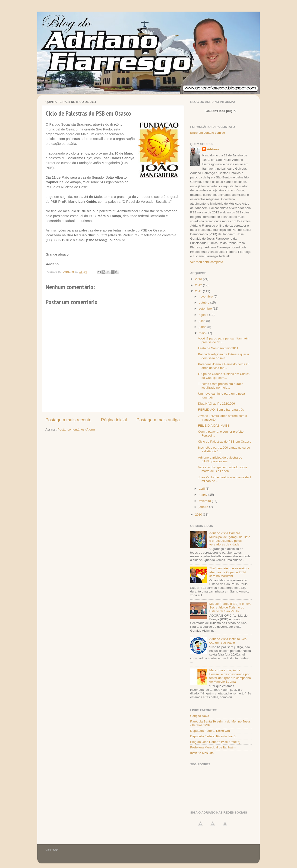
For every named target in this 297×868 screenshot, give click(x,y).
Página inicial (114, 420)
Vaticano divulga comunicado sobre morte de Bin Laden (223, 469)
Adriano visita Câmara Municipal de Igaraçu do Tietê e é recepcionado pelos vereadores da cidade (230, 539)
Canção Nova (200, 716)
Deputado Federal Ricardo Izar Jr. (214, 736)
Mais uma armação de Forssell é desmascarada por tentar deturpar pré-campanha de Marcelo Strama (230, 676)
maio (203, 333)
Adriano (213, 149)
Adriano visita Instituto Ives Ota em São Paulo (228, 641)
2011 (199, 291)
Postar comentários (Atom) (76, 429)
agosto (204, 315)
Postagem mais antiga (158, 420)
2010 (199, 515)
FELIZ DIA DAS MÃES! (214, 426)
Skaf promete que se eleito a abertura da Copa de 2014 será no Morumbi (229, 572)
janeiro (204, 507)
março (204, 495)
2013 (199, 279)
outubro (205, 303)
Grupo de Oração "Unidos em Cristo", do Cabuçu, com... (224, 376)
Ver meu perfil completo (207, 262)
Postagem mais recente (68, 420)
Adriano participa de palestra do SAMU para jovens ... (220, 459)
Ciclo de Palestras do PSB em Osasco (225, 442)
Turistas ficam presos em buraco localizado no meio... (221, 386)
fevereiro (205, 501)
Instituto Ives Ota (202, 753)
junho (203, 327)
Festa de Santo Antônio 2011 (218, 348)
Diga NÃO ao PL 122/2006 (216, 404)
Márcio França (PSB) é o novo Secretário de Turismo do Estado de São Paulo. (230, 607)
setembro (206, 309)
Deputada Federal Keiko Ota (210, 731)
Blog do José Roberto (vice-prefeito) (215, 742)
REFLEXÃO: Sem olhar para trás (221, 410)
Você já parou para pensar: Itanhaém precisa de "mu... (224, 340)
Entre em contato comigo (208, 133)
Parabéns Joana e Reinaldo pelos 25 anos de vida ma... (224, 366)
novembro (206, 296)
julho (202, 321)
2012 (199, 285)
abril (202, 489)
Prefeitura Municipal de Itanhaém (213, 747)
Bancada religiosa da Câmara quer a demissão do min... (224, 356)
